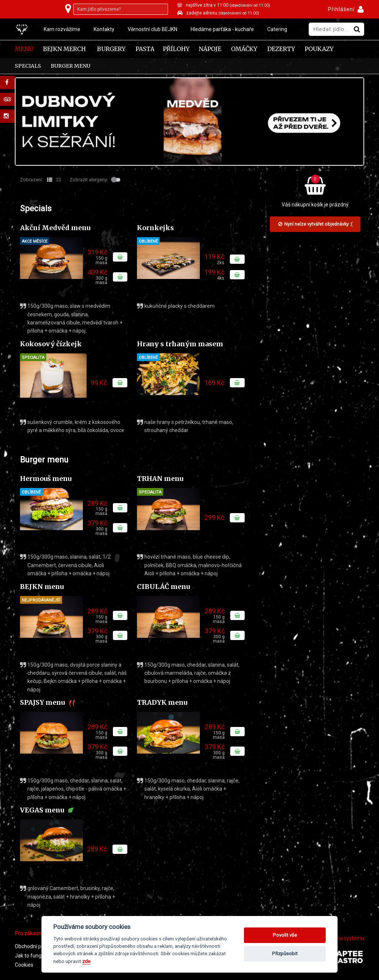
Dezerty (281, 49)
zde (86, 961)
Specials (28, 66)
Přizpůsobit (285, 954)
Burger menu (71, 66)
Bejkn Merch (64, 49)
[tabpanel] (189, 122)
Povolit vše (285, 935)
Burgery (111, 49)
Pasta (145, 49)
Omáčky (244, 49)
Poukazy (319, 49)
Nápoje (210, 49)
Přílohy (176, 49)
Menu (24, 49)
